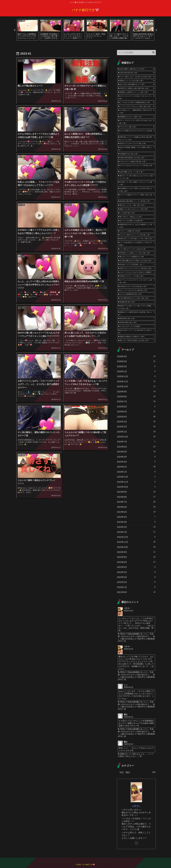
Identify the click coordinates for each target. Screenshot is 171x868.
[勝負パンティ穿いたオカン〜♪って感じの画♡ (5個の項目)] (136, 209)
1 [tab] (82, 44)
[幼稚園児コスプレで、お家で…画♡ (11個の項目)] (136, 117)
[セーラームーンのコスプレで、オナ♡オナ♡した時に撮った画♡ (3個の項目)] (136, 281)
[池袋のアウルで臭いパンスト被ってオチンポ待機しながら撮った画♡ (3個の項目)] (136, 307)
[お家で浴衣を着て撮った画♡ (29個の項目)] (136, 73)
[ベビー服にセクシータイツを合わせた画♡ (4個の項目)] (136, 249)
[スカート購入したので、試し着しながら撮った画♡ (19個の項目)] (136, 77)
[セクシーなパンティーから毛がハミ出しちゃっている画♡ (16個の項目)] (136, 98)
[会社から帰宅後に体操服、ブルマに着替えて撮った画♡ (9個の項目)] (136, 149)
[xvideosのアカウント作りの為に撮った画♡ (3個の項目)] (136, 287)
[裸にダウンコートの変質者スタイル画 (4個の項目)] (136, 257)
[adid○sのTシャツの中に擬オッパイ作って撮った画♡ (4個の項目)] (136, 239)
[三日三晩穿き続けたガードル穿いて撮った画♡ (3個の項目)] (136, 298)
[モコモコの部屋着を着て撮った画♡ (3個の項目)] (136, 294)
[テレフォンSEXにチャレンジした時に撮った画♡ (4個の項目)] (136, 235)
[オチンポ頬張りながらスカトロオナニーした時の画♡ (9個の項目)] (136, 132)
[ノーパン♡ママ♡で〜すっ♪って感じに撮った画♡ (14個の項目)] (136, 107)
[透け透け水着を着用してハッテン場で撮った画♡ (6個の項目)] (136, 201)
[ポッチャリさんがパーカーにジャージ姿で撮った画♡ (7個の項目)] (136, 167)
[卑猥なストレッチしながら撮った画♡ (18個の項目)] (136, 81)
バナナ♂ (136, 806)
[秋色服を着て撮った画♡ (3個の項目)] (136, 302)
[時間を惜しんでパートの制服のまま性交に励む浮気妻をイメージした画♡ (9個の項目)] (136, 139)
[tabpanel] (28, 30)
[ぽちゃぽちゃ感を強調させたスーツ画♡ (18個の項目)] (136, 85)
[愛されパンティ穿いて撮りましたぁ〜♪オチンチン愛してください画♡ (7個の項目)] (136, 177)
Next (156, 30)
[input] (136, 53)
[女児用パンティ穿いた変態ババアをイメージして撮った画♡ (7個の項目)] (136, 184)
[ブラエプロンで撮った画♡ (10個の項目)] (136, 127)
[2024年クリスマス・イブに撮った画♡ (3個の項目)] (136, 276)
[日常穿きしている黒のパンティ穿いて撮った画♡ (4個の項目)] (136, 253)
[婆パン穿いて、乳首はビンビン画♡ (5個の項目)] (136, 217)
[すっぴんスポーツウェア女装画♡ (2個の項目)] (136, 327)
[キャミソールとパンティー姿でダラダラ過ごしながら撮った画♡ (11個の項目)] (136, 122)
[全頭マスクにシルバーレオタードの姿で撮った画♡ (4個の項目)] (136, 269)
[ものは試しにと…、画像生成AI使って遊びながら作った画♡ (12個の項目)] (136, 112)
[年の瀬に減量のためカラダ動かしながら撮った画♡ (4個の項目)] (136, 261)
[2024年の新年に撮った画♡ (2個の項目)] (136, 323)
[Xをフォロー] (136, 843)
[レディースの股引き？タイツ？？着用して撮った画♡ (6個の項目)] (136, 196)
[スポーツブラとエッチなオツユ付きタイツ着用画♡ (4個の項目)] (136, 273)
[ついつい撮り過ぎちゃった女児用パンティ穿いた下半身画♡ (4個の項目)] (136, 244)
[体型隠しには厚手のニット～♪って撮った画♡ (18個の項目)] (136, 92)
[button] (153, 53)
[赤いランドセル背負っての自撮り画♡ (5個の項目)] (136, 221)
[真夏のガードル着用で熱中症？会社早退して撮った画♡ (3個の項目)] (136, 314)
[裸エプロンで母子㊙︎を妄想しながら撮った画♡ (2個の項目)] (136, 341)
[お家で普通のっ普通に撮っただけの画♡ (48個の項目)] (136, 69)
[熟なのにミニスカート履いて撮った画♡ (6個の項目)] (136, 205)
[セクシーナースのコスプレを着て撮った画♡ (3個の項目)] (136, 291)
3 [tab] (89, 44)
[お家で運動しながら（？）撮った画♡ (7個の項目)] (136, 172)
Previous (15, 30)
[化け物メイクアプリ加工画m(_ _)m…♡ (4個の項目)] (136, 265)
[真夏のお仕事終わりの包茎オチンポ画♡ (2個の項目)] (136, 337)
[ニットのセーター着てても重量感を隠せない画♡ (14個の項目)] (136, 103)
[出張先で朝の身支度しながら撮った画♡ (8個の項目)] (136, 158)
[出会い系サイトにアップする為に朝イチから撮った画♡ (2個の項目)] (136, 332)
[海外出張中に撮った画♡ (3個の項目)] (136, 319)
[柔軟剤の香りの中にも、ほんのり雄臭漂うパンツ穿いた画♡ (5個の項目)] (136, 226)
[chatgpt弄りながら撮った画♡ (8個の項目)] (136, 154)
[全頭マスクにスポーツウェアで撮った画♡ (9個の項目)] (136, 144)
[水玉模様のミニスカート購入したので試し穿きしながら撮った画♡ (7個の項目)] (136, 190)
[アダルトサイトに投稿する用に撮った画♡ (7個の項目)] (136, 162)
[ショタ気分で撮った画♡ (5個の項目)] (136, 213)
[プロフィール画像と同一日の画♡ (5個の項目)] (136, 231)
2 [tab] (85, 44)
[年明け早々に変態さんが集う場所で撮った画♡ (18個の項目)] (136, 89)
